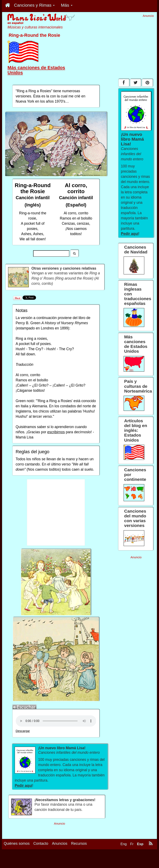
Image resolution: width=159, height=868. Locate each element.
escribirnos (56, 432)
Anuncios (60, 843)
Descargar (23, 731)
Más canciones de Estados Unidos (36, 70)
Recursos (79, 843)
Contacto (41, 843)
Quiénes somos (17, 843)
